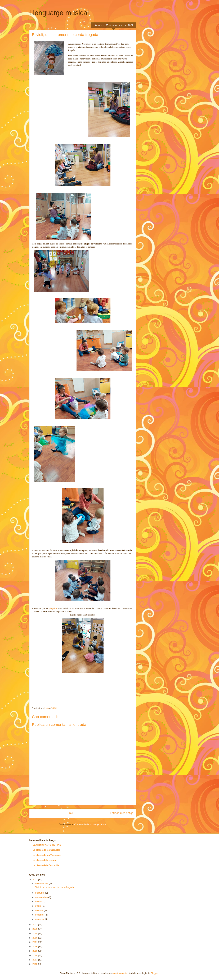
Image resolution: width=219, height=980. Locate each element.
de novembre (42, 883)
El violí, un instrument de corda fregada (54, 887)
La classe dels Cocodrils (46, 865)
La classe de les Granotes (47, 850)
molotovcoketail (120, 973)
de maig (39, 902)
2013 (35, 960)
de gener (40, 919)
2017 (35, 942)
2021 (35, 925)
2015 (35, 951)
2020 (35, 929)
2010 (35, 964)
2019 (35, 933)
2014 (35, 955)
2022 (35, 880)
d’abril (38, 906)
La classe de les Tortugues (47, 855)
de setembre (42, 897)
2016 (35, 947)
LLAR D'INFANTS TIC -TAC (47, 845)
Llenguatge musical (59, 13)
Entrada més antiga (122, 813)
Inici (71, 813)
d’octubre (40, 893)
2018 (35, 938)
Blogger (155, 973)
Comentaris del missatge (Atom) (90, 824)
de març (40, 910)
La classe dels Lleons (44, 860)
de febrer (40, 915)
